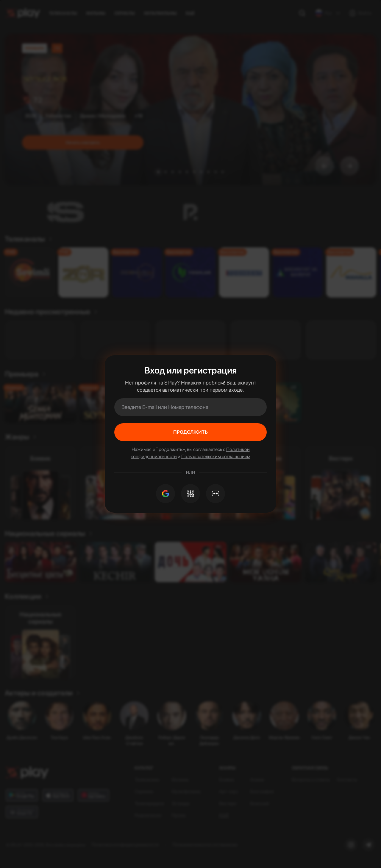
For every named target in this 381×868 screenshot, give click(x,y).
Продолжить (190, 432)
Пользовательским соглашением (216, 457)
